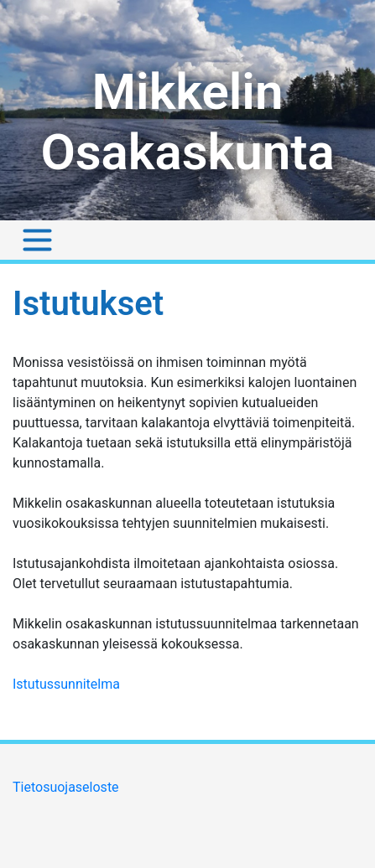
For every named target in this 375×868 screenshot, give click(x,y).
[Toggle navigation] (37, 240)
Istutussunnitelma (66, 684)
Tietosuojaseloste (66, 787)
